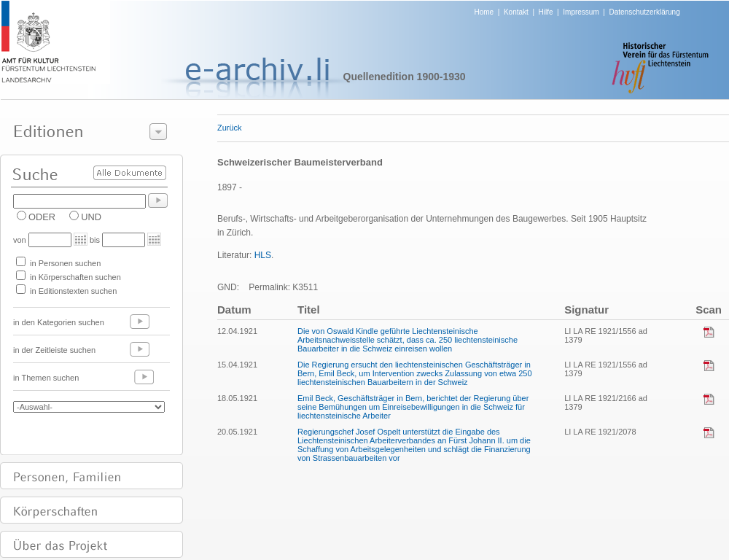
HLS (263, 255)
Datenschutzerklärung (644, 12)
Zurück (230, 128)
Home (484, 12)
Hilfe (546, 12)
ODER (42, 217)
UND (91, 217)
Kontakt (516, 12)
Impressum (581, 12)
